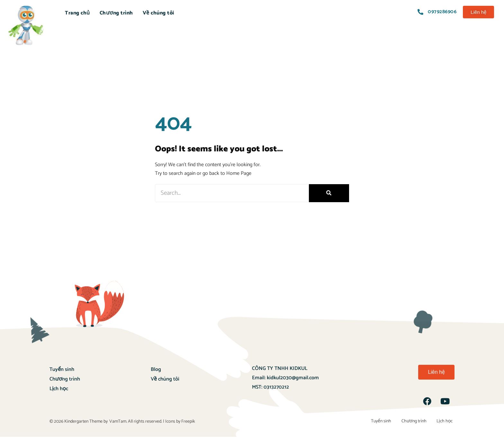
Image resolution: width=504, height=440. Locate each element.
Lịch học (59, 389)
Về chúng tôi (158, 13)
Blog (156, 369)
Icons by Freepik (180, 423)
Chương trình (116, 13)
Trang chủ (77, 13)
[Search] (329, 193)
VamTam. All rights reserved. (136, 423)
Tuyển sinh (62, 369)
